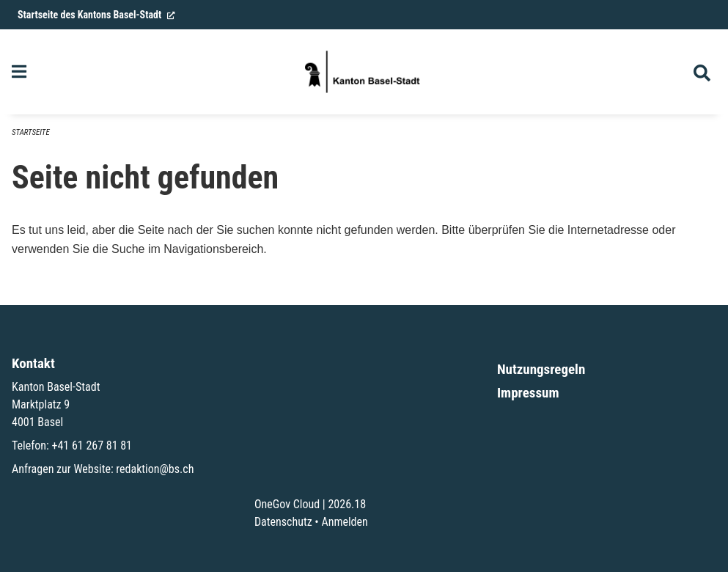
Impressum (528, 393)
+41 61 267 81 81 (92, 445)
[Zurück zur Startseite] (364, 72)
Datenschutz (283, 522)
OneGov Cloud (287, 504)
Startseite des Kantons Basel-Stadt (96, 15)
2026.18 (347, 504)
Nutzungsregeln (541, 369)
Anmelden (344, 522)
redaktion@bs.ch (155, 469)
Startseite (31, 132)
